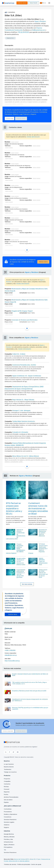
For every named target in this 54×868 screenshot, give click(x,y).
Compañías (7, 781)
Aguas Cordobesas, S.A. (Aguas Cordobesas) (27, 376)
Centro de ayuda (36, 864)
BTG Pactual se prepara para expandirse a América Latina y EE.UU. (14, 508)
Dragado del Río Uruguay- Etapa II (22, 311)
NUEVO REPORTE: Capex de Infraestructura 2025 (43, 562)
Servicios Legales (9, 822)
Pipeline (6, 802)
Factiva (6, 795)
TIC (5, 850)
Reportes (7, 792)
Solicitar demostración (33, 137)
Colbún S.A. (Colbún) (19, 354)
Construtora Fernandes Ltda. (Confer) (24, 365)
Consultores (8, 817)
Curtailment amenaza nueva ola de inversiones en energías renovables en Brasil (38, 508)
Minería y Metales (9, 837)
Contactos (7, 784)
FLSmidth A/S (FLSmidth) (20, 432)
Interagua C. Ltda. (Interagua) (21, 411)
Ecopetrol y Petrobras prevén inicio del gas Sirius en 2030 (29, 691)
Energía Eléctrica (9, 834)
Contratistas (8, 809)
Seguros (6, 827)
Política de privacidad (24, 864)
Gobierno (7, 825)
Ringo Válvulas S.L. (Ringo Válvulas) (23, 400)
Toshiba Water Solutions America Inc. (24, 421)
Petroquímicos (8, 847)
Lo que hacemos (9, 764)
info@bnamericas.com (38, 30)
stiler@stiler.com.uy (11, 655)
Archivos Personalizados (11, 797)
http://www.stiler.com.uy (12, 661)
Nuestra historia (9, 767)
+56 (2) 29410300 (23, 32)
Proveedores (8, 812)
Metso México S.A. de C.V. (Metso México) (26, 456)
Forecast (7, 789)
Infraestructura (8, 842)
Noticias (6, 787)
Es (42, 3)
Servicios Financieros (10, 820)
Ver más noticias (27, 584)
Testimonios (8, 769)
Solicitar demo (22, 3)
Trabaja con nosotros (10, 772)
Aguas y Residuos (40, 21)
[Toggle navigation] (49, 3)
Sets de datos (8, 800)
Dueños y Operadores (10, 814)
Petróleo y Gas (8, 839)
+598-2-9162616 (10, 650)
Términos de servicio (10, 864)
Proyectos (7, 779)
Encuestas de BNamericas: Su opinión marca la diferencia (43, 533)
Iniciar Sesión (34, 3)
